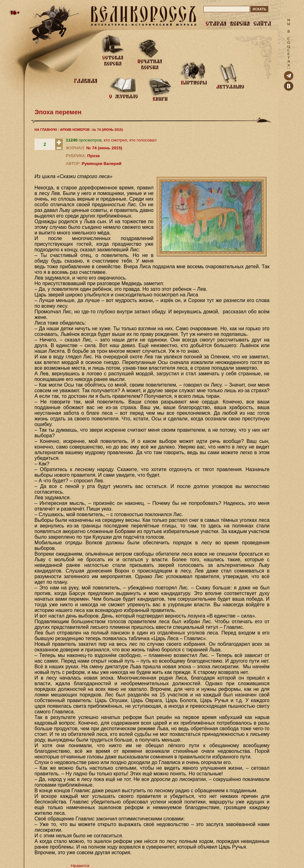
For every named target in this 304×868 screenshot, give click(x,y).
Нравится (80, 866)
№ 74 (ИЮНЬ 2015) (108, 130)
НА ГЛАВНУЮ (46, 130)
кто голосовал (143, 140)
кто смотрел (115, 140)
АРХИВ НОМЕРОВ (75, 130)
